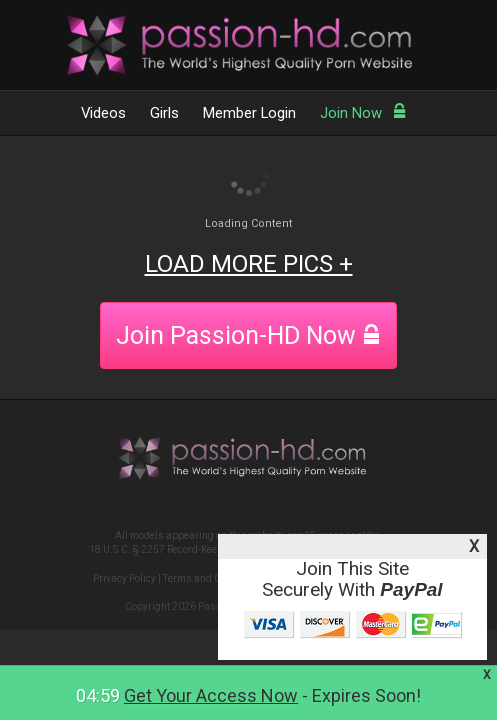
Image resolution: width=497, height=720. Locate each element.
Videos (103, 113)
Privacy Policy (124, 578)
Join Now (363, 113)
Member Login (249, 113)
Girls (164, 113)
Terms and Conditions (213, 578)
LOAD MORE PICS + (249, 264)
